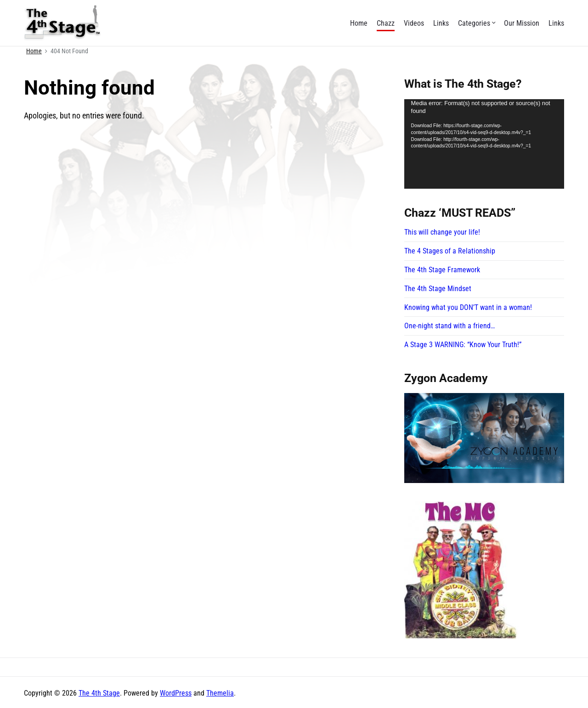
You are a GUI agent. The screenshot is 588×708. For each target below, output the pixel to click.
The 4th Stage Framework (442, 270)
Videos (414, 23)
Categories (476, 23)
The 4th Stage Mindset (438, 289)
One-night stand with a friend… (449, 326)
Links (441, 23)
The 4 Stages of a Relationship (450, 251)
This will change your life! (442, 232)
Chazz (386, 23)
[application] (484, 144)
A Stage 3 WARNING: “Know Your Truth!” (463, 345)
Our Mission (522, 23)
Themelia (220, 693)
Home (359, 23)
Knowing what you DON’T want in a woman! (468, 307)
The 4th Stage (99, 693)
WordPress (176, 693)
